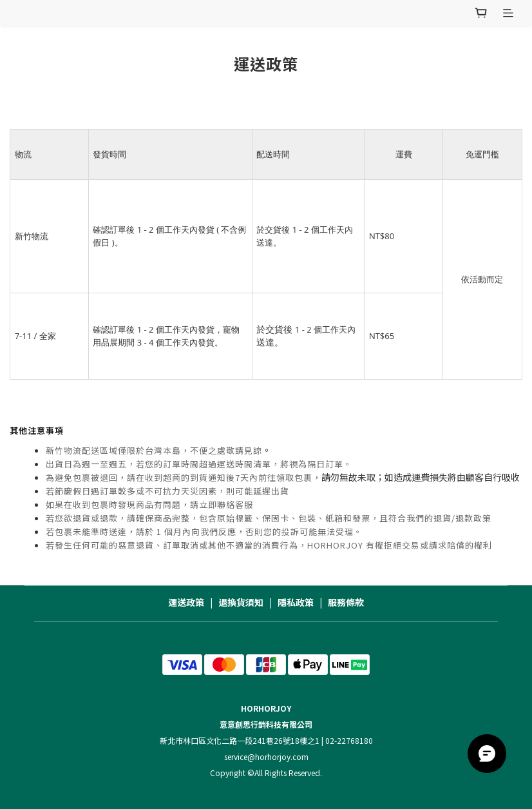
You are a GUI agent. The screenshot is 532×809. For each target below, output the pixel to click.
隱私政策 (296, 602)
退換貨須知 (241, 602)
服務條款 (346, 602)
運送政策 (186, 602)
